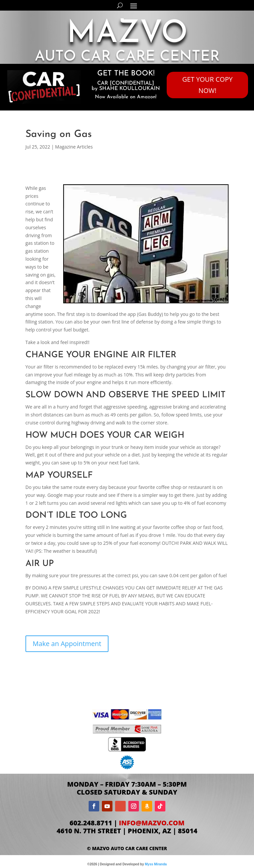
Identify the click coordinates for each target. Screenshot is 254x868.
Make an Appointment (67, 644)
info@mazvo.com (152, 823)
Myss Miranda (156, 864)
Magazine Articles (74, 147)
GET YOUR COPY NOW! (207, 85)
